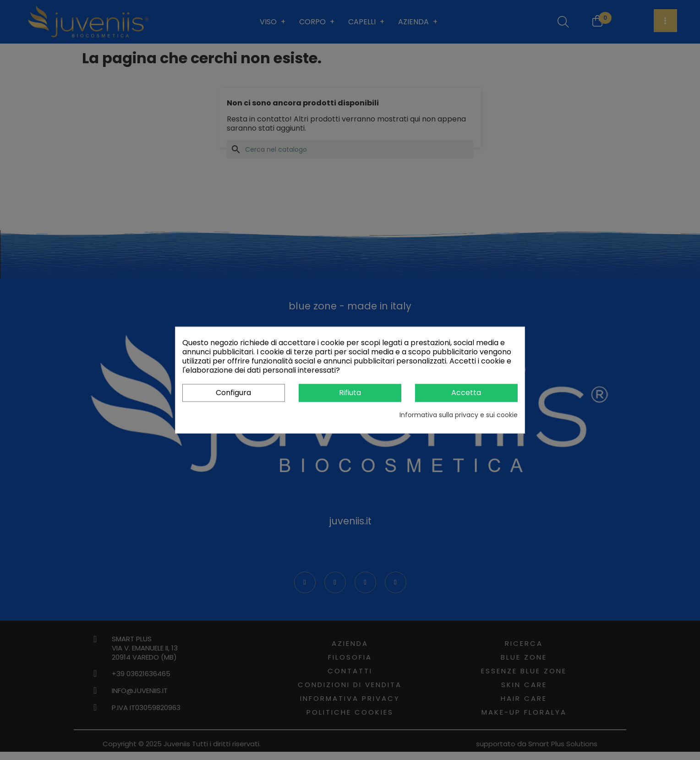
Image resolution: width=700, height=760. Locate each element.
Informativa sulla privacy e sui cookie (459, 414)
